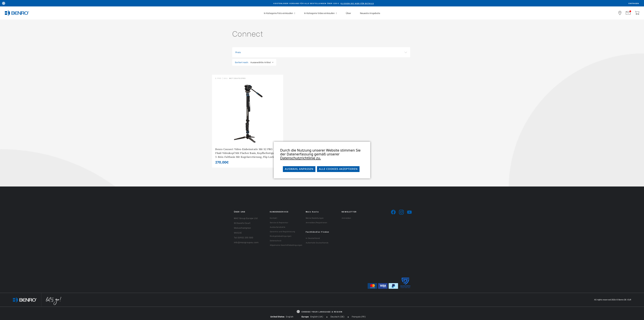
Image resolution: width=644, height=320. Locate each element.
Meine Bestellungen (315, 218)
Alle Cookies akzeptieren (338, 169)
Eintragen (634, 3)
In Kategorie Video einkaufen (320, 13)
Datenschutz (276, 240)
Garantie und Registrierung (282, 231)
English (290, 316)
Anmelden (346, 218)
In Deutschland (313, 238)
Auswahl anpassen (299, 169)
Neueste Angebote (370, 13)
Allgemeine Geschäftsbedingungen (286, 245)
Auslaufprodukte (278, 227)
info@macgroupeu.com (246, 242)
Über (348, 13)
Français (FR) (359, 316)
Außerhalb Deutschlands (317, 243)
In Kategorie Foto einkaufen (279, 13)
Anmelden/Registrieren (317, 222)
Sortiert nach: (242, 62)
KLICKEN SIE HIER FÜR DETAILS (357, 3)
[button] (321, 52)
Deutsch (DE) (338, 316)
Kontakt (274, 218)
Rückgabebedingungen (281, 236)
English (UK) (317, 316)
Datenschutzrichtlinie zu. (301, 158)
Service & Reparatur (279, 222)
